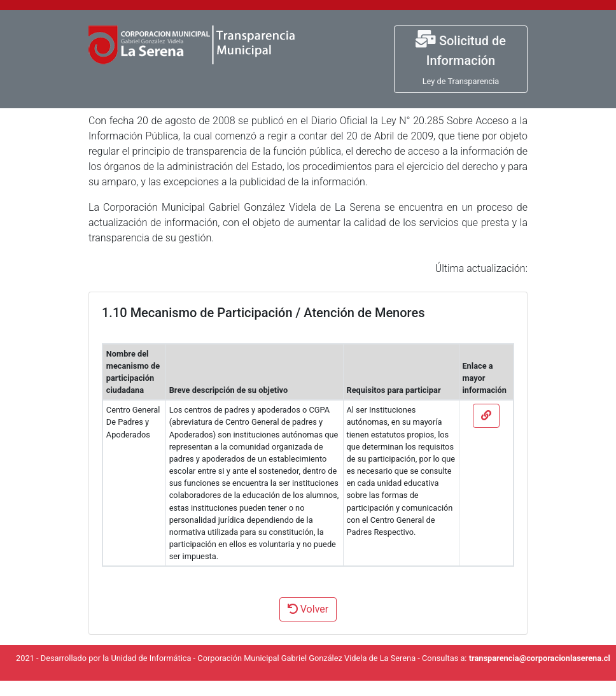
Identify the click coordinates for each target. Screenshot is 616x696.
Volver (308, 609)
